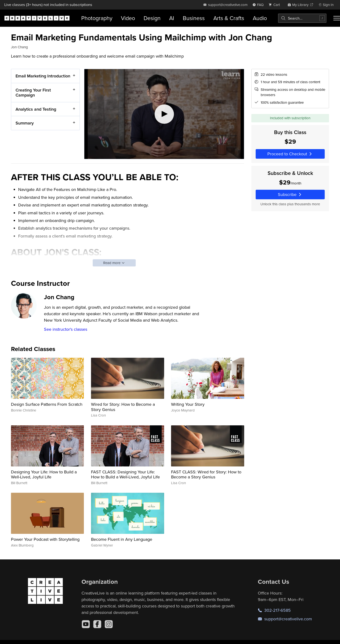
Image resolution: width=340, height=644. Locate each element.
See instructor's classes (66, 329)
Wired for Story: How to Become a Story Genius (123, 407)
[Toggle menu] (337, 18)
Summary (25, 123)
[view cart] (275, 5)
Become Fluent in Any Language (122, 539)
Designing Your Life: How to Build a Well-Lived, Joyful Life (44, 474)
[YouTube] (86, 624)
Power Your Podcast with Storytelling (45, 539)
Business (194, 18)
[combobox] (302, 18)
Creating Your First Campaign (33, 92)
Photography (97, 18)
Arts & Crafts (229, 18)
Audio (260, 18)
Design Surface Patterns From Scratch (47, 404)
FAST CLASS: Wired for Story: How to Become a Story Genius (206, 474)
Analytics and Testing (36, 109)
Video (128, 18)
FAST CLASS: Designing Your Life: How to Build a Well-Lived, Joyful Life (125, 474)
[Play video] (164, 114)
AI (172, 18)
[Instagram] (109, 624)
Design (152, 18)
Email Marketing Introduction (43, 76)
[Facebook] (97, 624)
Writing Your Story (188, 404)
